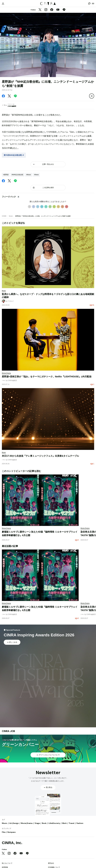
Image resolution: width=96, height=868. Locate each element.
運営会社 (51, 863)
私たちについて (7, 863)
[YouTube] (58, 10)
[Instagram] (46, 10)
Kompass (12, 832)
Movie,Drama (27, 823)
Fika (4, 832)
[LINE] (64, 10)
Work (64, 823)
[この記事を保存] (92, 96)
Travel (71, 823)
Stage (37, 823)
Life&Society (54, 823)
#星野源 (6, 175)
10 (67, 207)
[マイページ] (3, 4)
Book (44, 823)
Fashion (80, 823)
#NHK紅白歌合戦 (17, 175)
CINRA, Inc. (12, 843)
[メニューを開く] (93, 4)
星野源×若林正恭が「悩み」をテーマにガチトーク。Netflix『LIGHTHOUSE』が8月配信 (47, 377)
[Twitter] (40, 10)
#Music (29, 175)
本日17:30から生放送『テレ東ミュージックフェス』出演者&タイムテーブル (40, 456)
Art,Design (14, 823)
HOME (4, 216)
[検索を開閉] (89, 4)
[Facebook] (52, 10)
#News (36, 175)
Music (11, 216)
